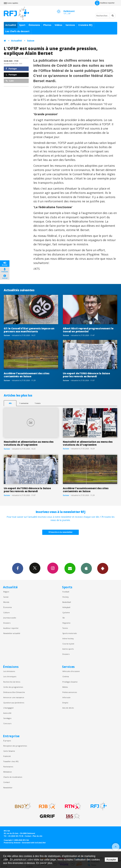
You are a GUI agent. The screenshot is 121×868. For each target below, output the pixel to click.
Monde (6, 602)
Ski (64, 618)
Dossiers (7, 623)
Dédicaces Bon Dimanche (14, 692)
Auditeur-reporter (105, 3)
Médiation (8, 772)
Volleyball (66, 607)
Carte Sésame (9, 751)
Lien (10, 81)
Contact (7, 782)
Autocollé (7, 713)
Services (70, 25)
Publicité (7, 756)
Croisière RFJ (85, 25)
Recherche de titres (12, 682)
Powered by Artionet (12, 843)
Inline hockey (68, 638)
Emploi (65, 703)
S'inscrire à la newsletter (60, 532)
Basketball (67, 602)
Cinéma (66, 676)
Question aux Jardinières (14, 703)
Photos (47, 25)
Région (6, 592)
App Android (103, 568)
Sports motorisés (70, 633)
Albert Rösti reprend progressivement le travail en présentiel (88, 330)
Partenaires (8, 767)
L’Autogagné (8, 708)
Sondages (7, 718)
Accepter (111, 860)
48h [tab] (10, 403)
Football (66, 592)
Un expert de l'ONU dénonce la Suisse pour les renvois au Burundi (86, 375)
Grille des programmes (13, 687)
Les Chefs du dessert (17, 31)
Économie (8, 607)
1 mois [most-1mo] (38, 403)
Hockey (65, 597)
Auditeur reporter (11, 628)
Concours (7, 723)
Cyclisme (66, 612)
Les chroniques (10, 676)
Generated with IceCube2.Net (34, 843)
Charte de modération (13, 777)
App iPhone (86, 568)
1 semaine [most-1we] (24, 403)
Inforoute (66, 697)
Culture (6, 612)
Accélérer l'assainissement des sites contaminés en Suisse (27, 375)
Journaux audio (10, 618)
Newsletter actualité (12, 633)
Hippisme (66, 623)
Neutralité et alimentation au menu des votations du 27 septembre (29, 443)
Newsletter (8, 788)
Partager (11, 69)
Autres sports (68, 649)
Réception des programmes (15, 746)
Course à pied (68, 644)
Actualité (11, 25)
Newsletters (70, 568)
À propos (7, 741)
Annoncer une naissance (14, 697)
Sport (22, 25)
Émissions (34, 25)
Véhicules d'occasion (71, 671)
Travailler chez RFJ (11, 761)
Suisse (31, 41)
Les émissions (9, 671)
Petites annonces (70, 692)
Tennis (65, 628)
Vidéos (58, 25)
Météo (65, 687)
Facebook (18, 568)
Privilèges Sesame (70, 682)
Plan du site (37, 836)
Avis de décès (68, 708)
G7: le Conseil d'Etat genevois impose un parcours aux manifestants (29, 330)
